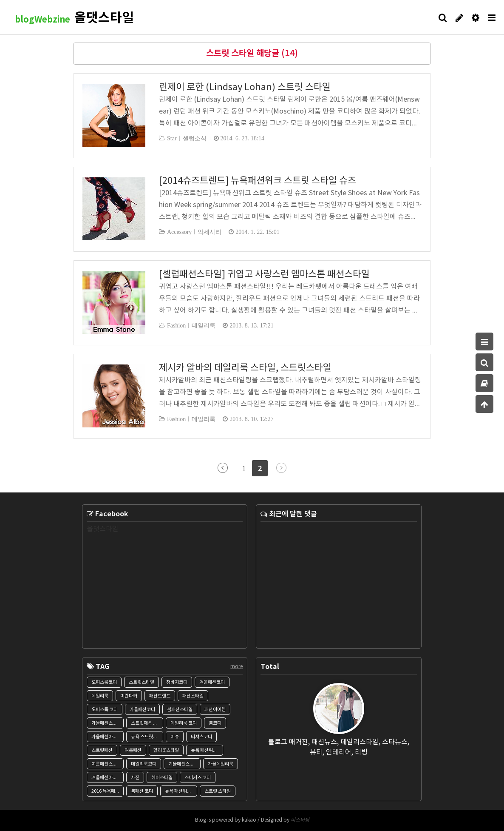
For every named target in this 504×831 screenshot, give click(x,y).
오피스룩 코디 (105, 710)
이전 (223, 468)
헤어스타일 (162, 778)
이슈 (175, 737)
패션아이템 (215, 710)
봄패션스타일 (180, 710)
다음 (281, 468)
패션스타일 (193, 696)
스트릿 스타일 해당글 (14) (252, 54)
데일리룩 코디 (184, 723)
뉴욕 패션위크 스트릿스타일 (181, 791)
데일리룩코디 (144, 764)
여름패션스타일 (106, 764)
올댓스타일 (103, 529)
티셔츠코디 (201, 737)
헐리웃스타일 (166, 750)
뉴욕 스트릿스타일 (147, 737)
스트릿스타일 (142, 682)
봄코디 (215, 723)
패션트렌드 (160, 696)
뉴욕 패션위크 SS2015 (207, 750)
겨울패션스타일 (183, 764)
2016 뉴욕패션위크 (108, 791)
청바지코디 (177, 682)
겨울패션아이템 (106, 778)
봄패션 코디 (142, 791)
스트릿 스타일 (218, 791)
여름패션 (133, 750)
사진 (135, 778)
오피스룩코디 (104, 682)
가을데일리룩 (221, 764)
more (236, 667)
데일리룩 (100, 696)
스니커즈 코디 (198, 778)
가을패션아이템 (106, 737)
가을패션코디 (142, 710)
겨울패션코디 (212, 682)
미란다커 (129, 696)
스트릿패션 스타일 (147, 723)
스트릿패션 (102, 750)
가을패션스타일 (106, 723)
